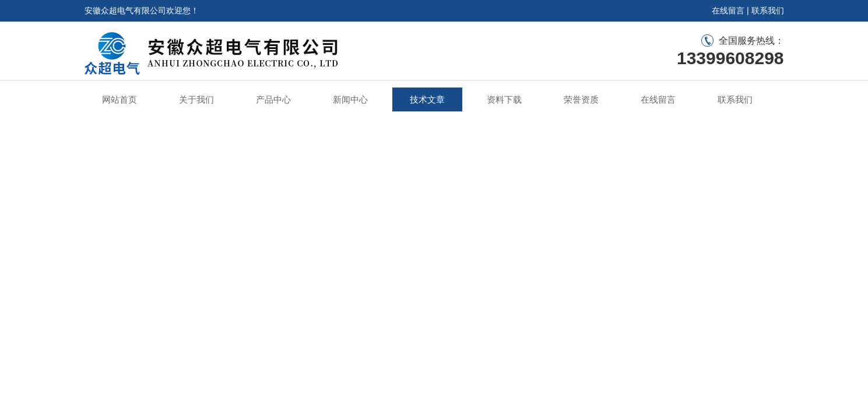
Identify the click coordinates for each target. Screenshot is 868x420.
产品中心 (273, 99)
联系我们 (768, 10)
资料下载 (504, 99)
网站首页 (120, 99)
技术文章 (427, 99)
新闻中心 (350, 99)
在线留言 (728, 10)
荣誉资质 (581, 99)
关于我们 (196, 99)
